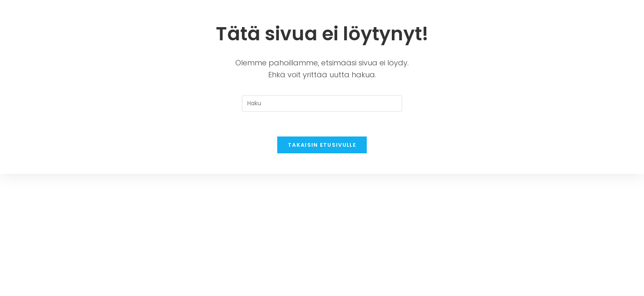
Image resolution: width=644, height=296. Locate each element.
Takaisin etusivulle (322, 145)
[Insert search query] (322, 104)
